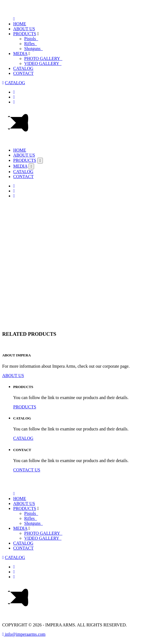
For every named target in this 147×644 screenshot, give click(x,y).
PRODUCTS (25, 34)
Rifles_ (30, 44)
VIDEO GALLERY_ (43, 63)
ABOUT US (24, 29)
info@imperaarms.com (24, 634)
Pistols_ (31, 39)
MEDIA (20, 54)
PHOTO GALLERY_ (43, 58)
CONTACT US (27, 470)
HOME (20, 24)
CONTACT (23, 73)
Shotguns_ (34, 49)
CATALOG (23, 68)
